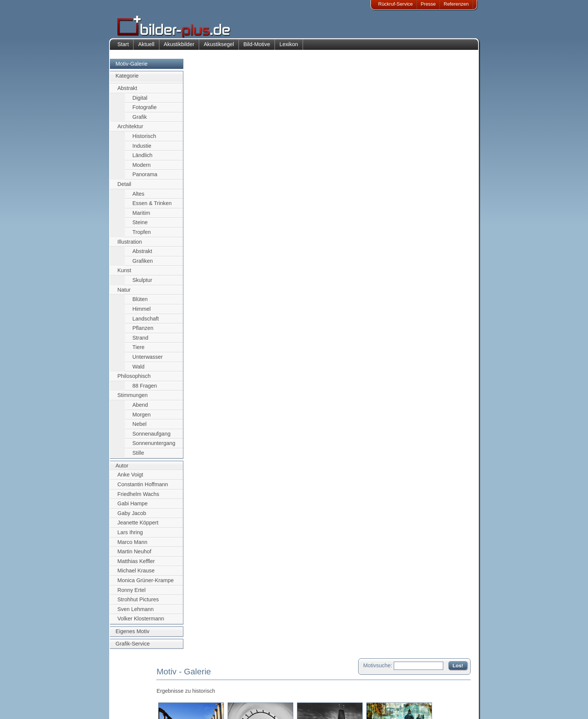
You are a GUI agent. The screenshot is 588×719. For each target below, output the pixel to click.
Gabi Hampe (133, 507)
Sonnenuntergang (154, 447)
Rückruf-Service (396, 4)
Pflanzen (143, 332)
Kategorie (127, 80)
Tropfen (142, 236)
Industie (142, 150)
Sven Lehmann (136, 613)
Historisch (144, 140)
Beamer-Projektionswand (196, 697)
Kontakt (246, 679)
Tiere (138, 351)
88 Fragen (145, 389)
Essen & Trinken (152, 207)
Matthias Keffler (136, 565)
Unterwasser (148, 361)
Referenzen (456, 4)
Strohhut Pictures (138, 604)
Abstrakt (127, 92)
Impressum (135, 679)
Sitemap (247, 697)
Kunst (124, 274)
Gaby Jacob (132, 517)
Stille (138, 457)
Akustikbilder (179, 48)
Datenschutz (136, 697)
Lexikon (289, 48)
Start (123, 48)
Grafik (139, 121)
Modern (142, 169)
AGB (128, 706)
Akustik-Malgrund (187, 706)
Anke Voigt (130, 479)
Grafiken (142, 265)
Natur (124, 294)
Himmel (142, 313)
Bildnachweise (138, 688)
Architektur (130, 130)
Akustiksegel (219, 48)
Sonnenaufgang (151, 437)
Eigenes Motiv (132, 635)
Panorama (145, 178)
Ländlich (142, 159)
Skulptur (142, 284)
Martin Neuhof (134, 555)
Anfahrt (246, 688)
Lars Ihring (130, 536)
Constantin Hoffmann (143, 488)
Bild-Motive (257, 48)
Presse (428, 4)
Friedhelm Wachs (138, 498)
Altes (138, 198)
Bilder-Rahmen (185, 688)
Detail (124, 188)
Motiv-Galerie (132, 67)
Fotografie (145, 111)
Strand (140, 342)
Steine (140, 226)
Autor (122, 469)
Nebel (139, 428)
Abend (140, 409)
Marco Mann (132, 546)
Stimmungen (133, 399)
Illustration (130, 246)
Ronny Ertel (131, 594)
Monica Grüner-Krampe (145, 584)
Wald (138, 370)
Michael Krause (136, 575)
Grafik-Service (133, 647)
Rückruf (247, 706)
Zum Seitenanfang (448, 162)
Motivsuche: (378, 69)
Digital (140, 102)
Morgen (142, 418)
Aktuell (146, 48)
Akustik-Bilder (184, 679)
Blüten (140, 303)
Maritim (141, 217)
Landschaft (145, 322)
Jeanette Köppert (138, 527)
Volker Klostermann (141, 623)
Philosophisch (134, 380)
